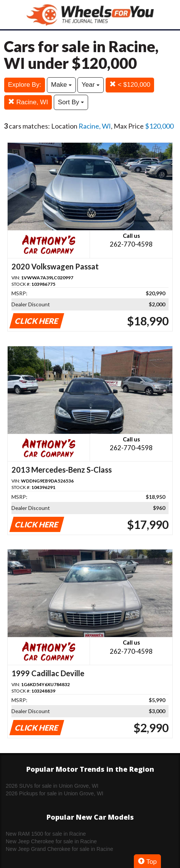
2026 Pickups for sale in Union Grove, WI (55, 793)
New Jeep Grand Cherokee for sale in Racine (59, 849)
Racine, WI (28, 102)
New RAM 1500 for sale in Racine (46, 834)
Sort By (71, 102)
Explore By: (25, 85)
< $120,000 (130, 85)
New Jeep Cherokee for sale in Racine (51, 841)
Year (91, 85)
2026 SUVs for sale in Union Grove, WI (52, 786)
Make (61, 85)
